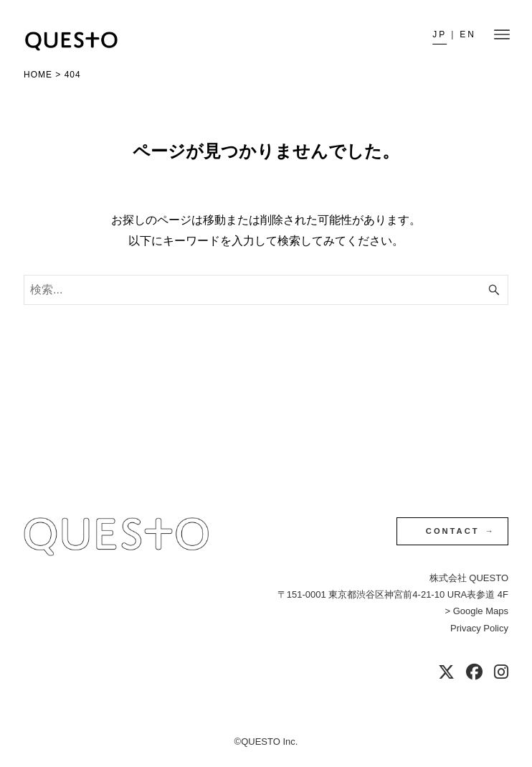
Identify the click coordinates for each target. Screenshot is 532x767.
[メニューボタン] (502, 34)
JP (440, 34)
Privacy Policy (479, 628)
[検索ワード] (266, 290)
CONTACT (453, 531)
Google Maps (481, 611)
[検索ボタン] (494, 290)
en (468, 34)
